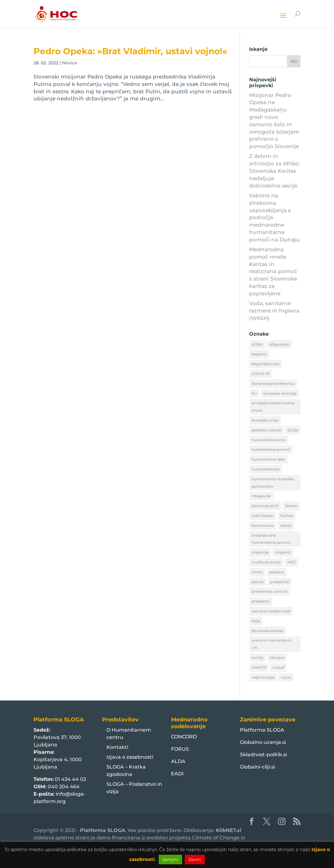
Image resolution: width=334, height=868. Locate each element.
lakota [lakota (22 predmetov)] (286, 525)
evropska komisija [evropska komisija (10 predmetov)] (280, 393)
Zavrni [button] (195, 859)
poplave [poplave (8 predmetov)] (276, 572)
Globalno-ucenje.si (263, 742)
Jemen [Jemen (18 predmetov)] (291, 506)
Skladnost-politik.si (263, 755)
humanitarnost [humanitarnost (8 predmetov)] (266, 469)
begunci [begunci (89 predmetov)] (259, 354)
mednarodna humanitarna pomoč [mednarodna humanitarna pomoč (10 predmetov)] (271, 539)
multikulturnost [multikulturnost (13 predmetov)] (266, 562)
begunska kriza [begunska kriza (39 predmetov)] (265, 364)
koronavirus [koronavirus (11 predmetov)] (263, 525)
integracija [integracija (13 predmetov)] (261, 496)
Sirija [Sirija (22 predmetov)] (256, 621)
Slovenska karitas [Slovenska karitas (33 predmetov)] (267, 631)
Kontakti (117, 747)
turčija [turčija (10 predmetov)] (257, 658)
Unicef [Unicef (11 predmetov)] (278, 667)
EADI (177, 774)
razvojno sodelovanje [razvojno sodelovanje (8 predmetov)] (271, 611)
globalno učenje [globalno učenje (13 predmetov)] (266, 430)
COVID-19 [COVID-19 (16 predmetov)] (260, 374)
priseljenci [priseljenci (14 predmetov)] (261, 601)
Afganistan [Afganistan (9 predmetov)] (279, 344)
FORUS (180, 749)
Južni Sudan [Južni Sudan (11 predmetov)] (263, 516)
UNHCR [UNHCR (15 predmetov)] (259, 667)
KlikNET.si (229, 830)
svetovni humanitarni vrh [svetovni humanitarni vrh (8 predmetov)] (271, 644)
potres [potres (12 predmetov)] (258, 582)
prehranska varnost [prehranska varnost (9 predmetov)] (269, 591)
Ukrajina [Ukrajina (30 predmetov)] (277, 658)
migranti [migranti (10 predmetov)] (283, 552)
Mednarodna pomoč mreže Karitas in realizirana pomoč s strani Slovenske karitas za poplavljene (273, 271)
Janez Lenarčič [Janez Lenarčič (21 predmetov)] (265, 506)
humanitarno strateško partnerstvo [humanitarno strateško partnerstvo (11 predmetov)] (273, 483)
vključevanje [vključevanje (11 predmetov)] (263, 677)
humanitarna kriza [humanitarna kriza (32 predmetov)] (268, 440)
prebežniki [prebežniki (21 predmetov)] (280, 582)
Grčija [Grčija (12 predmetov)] (293, 430)
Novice (70, 63)
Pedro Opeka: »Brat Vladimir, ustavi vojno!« (130, 51)
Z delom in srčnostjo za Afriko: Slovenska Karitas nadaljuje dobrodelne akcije (274, 171)
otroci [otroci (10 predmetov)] (257, 572)
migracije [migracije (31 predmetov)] (260, 552)
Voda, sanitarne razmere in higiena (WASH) (274, 311)
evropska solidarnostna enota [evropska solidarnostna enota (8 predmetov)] (273, 407)
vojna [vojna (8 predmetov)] (286, 677)
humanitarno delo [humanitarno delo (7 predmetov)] (268, 459)
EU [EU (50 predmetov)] (254, 393)
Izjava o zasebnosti (130, 757)
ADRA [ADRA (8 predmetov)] (257, 344)
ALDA (178, 761)
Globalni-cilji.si (257, 767)
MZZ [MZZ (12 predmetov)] (291, 562)
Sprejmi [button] (170, 859)
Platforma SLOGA (262, 730)
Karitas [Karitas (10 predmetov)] (287, 516)
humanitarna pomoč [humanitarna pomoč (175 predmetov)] (271, 449)
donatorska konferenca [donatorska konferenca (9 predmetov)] (273, 384)
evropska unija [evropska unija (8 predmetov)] (265, 420)
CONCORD (184, 737)
